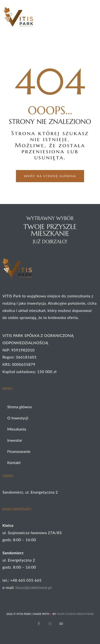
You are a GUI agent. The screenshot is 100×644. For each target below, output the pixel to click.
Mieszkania (17, 429)
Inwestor (15, 440)
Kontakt (14, 462)
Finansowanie (19, 451)
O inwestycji (18, 418)
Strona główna (19, 407)
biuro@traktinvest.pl (33, 587)
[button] (50, 176)
